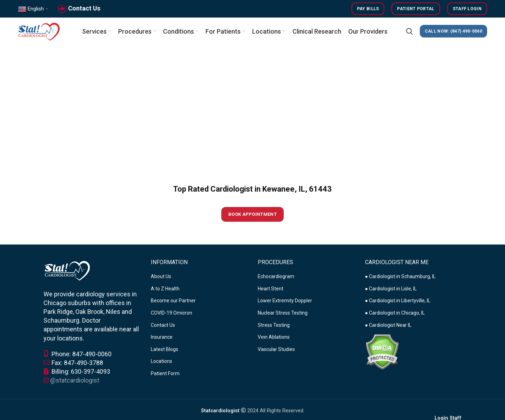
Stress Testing (274, 325)
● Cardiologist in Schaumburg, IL (400, 277)
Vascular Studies (276, 349)
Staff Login (467, 9)
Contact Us (84, 8)
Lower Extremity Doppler (285, 301)
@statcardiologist (75, 381)
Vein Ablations (274, 337)
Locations (161, 362)
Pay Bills (368, 9)
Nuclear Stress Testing (283, 313)
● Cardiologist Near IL (388, 325)
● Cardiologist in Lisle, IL (391, 289)
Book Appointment (252, 215)
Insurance (162, 337)
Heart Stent (271, 289)
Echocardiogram (276, 277)
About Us (161, 277)
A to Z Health (165, 289)
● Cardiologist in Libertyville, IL (398, 301)
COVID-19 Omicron (171, 313)
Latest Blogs (164, 349)
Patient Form (165, 374)
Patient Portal (416, 9)
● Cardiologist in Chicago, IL (395, 313)
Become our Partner (173, 301)
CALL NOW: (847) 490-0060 (453, 32)
